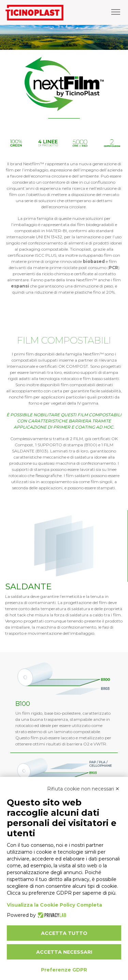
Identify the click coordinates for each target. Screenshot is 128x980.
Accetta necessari (64, 952)
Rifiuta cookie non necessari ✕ (83, 789)
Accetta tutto (64, 933)
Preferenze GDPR (64, 970)
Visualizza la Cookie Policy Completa (54, 905)
